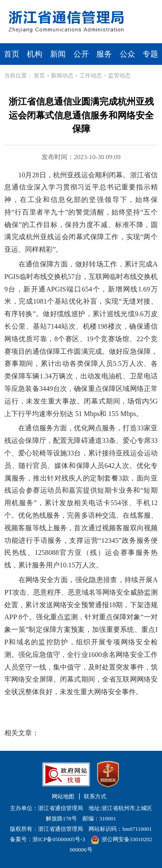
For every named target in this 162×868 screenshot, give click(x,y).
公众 (127, 54)
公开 (81, 54)
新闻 (58, 54)
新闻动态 (62, 75)
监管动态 (119, 75)
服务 (104, 54)
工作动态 (91, 75)
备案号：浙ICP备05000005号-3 (48, 839)
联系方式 (95, 796)
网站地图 (63, 796)
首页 (12, 54)
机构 (35, 54)
